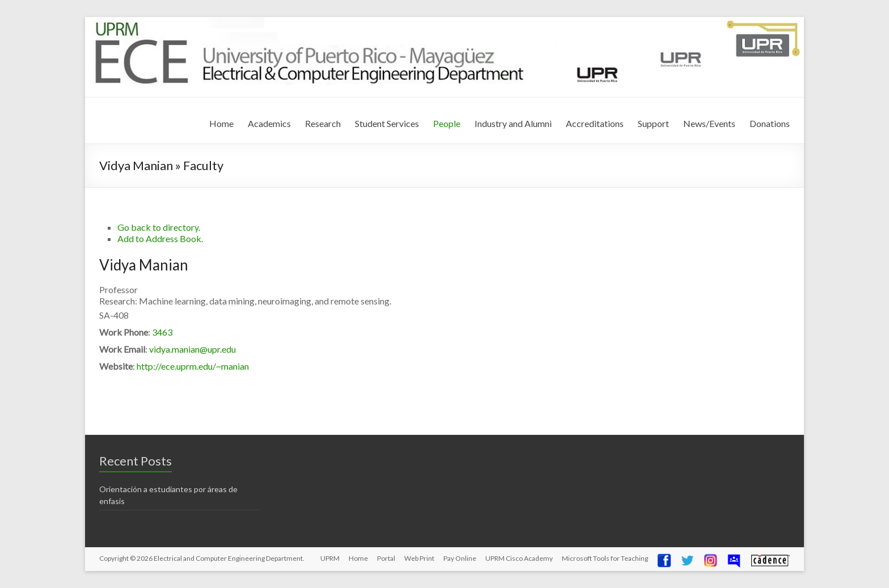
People (447, 123)
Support (653, 123)
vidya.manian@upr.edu (192, 349)
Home (221, 123)
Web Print (419, 558)
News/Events (709, 123)
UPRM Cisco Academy (519, 558)
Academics (269, 123)
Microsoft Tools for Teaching (605, 558)
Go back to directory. (159, 227)
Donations (770, 123)
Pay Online (460, 558)
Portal (386, 558)
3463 (162, 332)
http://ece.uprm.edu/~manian (193, 366)
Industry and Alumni (513, 123)
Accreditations (595, 123)
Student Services (387, 123)
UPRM (330, 558)
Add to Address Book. (160, 238)
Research (323, 123)
